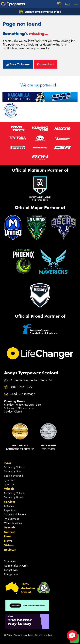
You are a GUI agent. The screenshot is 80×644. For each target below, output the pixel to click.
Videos (9, 545)
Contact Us (46, 64)
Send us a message (23, 394)
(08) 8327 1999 (21, 387)
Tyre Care (10, 480)
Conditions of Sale (44, 635)
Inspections (10, 510)
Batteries (9, 506)
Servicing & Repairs (15, 515)
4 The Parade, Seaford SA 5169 (31, 380)
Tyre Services (11, 519)
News (8, 541)
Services (10, 502)
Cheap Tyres (11, 574)
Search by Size (13, 471)
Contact (9, 532)
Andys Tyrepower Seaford (40, 12)
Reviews (10, 550)
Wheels (9, 489)
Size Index (10, 561)
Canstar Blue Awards (16, 566)
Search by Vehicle (14, 467)
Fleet (7, 536)
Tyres (8, 463)
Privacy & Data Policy (24, 635)
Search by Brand (14, 476)
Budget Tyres (11, 570)
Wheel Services (13, 523)
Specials (10, 527)
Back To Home (18, 64)
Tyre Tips (9, 484)
